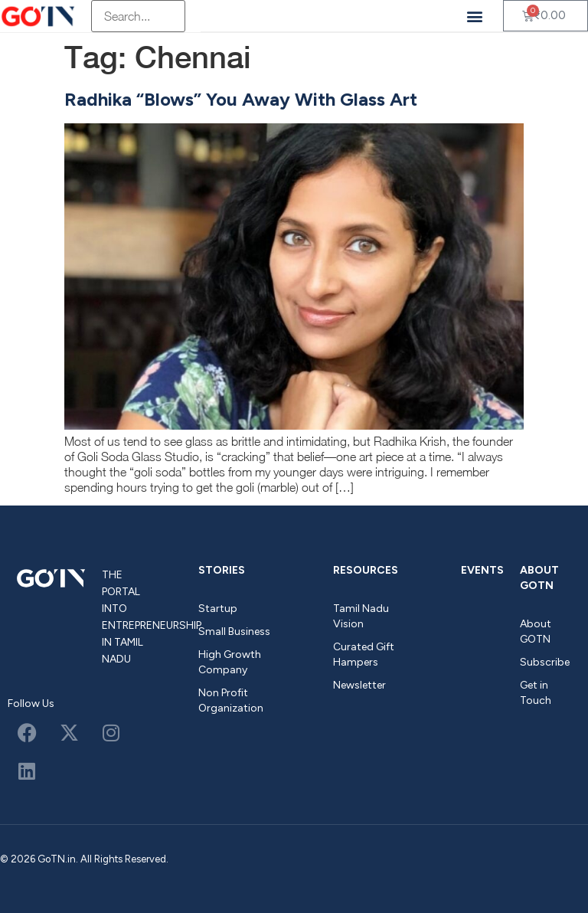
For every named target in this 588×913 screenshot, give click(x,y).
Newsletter (359, 685)
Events (482, 570)
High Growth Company (230, 662)
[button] (475, 16)
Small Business (234, 632)
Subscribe (545, 662)
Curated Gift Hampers (364, 654)
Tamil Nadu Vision (361, 616)
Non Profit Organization (231, 700)
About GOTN (539, 578)
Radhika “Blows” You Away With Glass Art (241, 99)
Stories (222, 570)
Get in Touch (536, 693)
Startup (218, 609)
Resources (366, 570)
